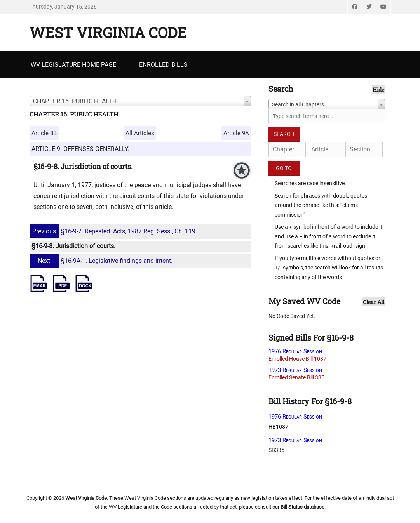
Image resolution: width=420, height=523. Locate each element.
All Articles (140, 133)
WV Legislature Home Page (73, 65)
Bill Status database (302, 507)
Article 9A (236, 133)
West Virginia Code (108, 32)
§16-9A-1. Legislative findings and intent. (102, 261)
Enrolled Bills (163, 65)
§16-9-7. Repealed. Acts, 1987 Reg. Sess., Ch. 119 (113, 231)
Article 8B (44, 133)
